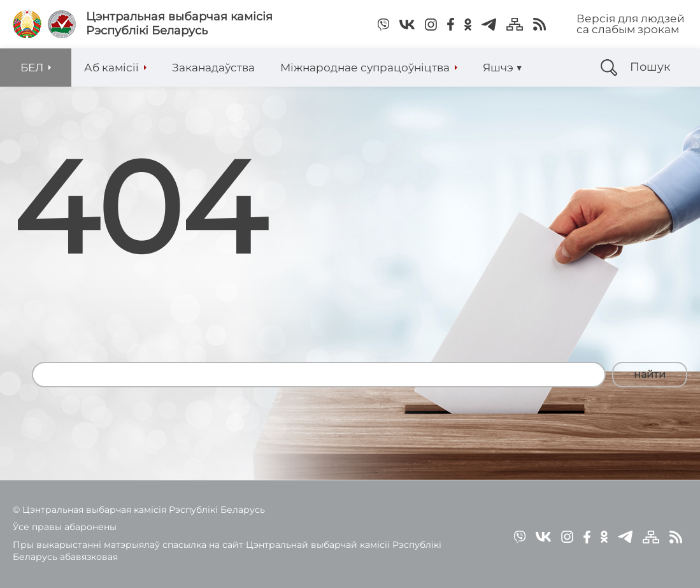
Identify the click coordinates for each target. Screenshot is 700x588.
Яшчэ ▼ (503, 68)
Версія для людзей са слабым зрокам (631, 24)
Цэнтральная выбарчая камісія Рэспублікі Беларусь (179, 24)
